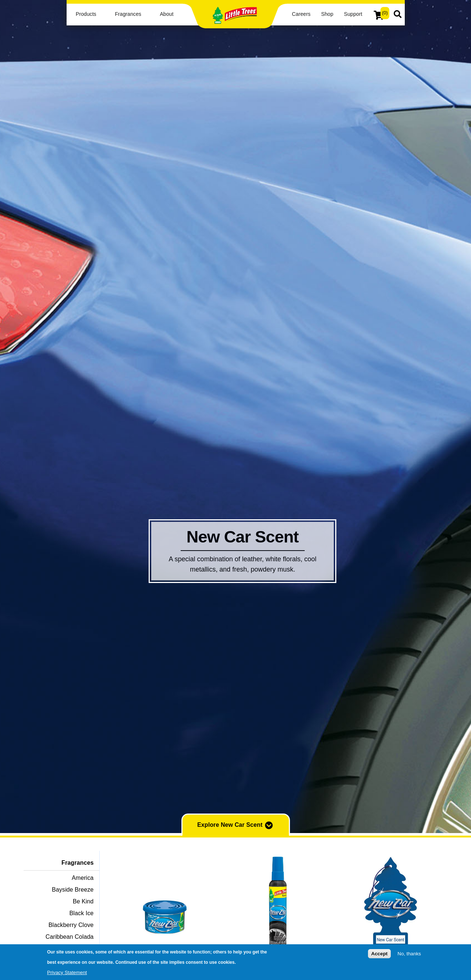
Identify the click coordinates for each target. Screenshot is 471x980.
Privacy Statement (67, 974)
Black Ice (82, 913)
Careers (301, 14)
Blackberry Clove (71, 925)
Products (86, 14)
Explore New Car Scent (235, 825)
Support (353, 14)
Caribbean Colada (70, 937)
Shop (327, 14)
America (83, 878)
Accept (379, 955)
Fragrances (128, 14)
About (167, 14)
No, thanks (409, 955)
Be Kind (83, 901)
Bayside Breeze (73, 890)
